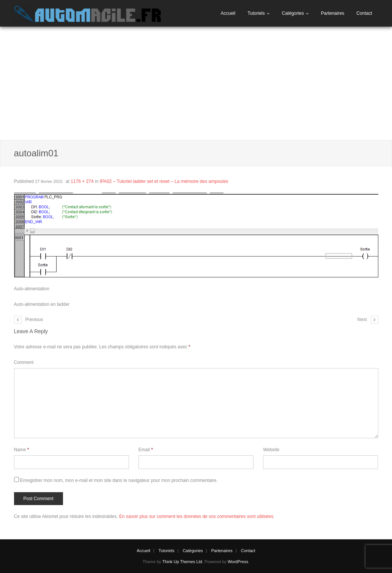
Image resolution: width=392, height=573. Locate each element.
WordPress (238, 562)
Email (146, 450)
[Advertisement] (196, 83)
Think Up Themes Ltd (182, 562)
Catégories (293, 13)
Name (22, 450)
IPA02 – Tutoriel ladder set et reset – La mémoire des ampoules (164, 181)
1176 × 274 (82, 181)
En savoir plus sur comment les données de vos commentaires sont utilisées (196, 516)
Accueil (228, 13)
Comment (24, 362)
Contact (364, 13)
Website (271, 450)
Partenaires (333, 13)
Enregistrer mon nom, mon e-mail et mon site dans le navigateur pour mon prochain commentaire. (119, 480)
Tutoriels (256, 13)
